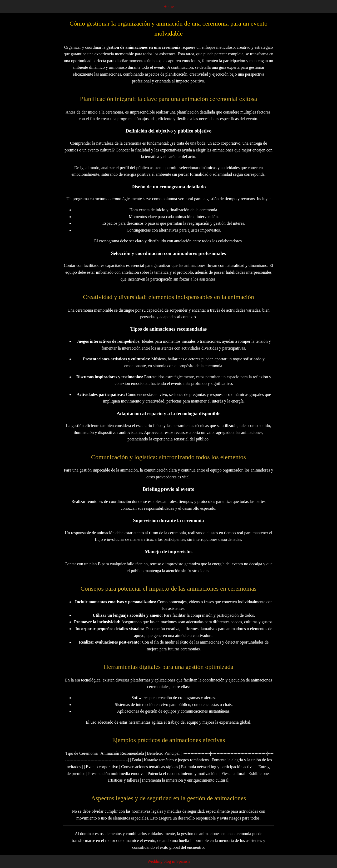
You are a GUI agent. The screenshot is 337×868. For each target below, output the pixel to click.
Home (168, 6)
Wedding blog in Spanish (169, 861)
